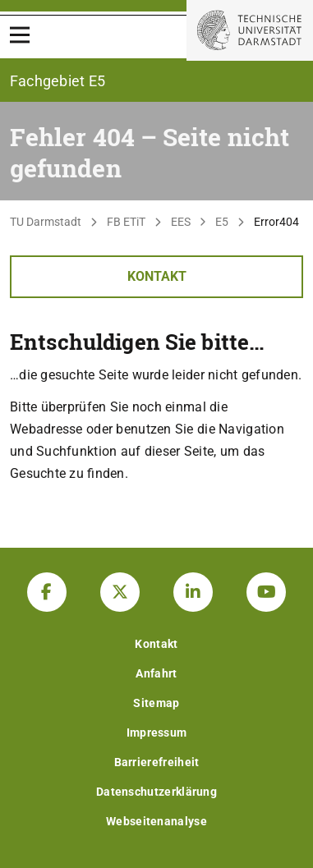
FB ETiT (126, 222)
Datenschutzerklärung (156, 792)
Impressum (157, 733)
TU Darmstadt (46, 222)
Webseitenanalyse (156, 821)
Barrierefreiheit (157, 762)
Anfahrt (156, 673)
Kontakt (157, 276)
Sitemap (156, 703)
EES (181, 222)
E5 (222, 222)
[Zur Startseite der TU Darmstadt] (250, 30)
